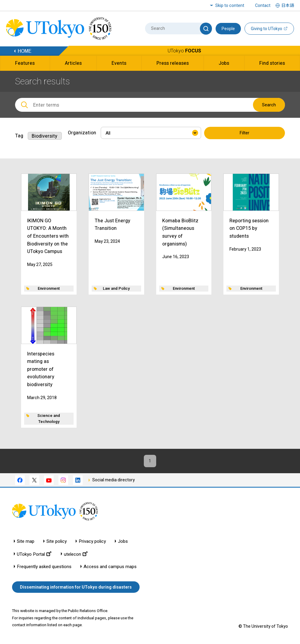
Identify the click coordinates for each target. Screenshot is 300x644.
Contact (263, 5)
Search (269, 105)
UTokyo (184, 51)
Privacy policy (92, 542)
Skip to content (230, 5)
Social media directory (114, 481)
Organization (82, 133)
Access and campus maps (110, 568)
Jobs (123, 542)
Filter (245, 133)
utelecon (76, 555)
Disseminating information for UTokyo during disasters (76, 588)
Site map (26, 542)
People (228, 29)
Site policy (57, 542)
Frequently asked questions (44, 568)
